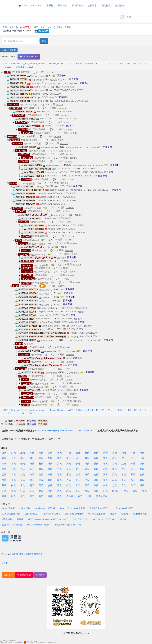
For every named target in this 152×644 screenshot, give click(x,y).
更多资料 (62, 75)
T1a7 (60, 312)
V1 (47, 94)
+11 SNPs (73, 133)
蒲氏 (69, 485)
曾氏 (41, 469)
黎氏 (115, 469)
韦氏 (59, 469)
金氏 (23, 464)
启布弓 (70, 496)
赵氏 (87, 453)
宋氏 (133, 458)
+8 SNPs (71, 387)
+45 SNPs (69, 222)
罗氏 (50, 469)
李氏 (32, 453)
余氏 (4, 464)
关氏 (96, 491)
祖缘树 (20, 519)
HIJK (129, 64)
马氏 (69, 453)
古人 (43, 27)
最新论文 (63, 6)
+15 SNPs (74, 254)
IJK (135, 64)
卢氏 (59, 464)
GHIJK (121, 64)
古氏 (23, 485)
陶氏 (96, 485)
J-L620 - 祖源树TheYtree (32, 6)
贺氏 (50, 485)
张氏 (4, 453)
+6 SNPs (75, 405)
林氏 (133, 453)
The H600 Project (80, 519)
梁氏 (32, 458)
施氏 (50, 480)
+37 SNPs (70, 154)
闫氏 (41, 480)
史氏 (96, 475)
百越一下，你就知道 (12, 525)
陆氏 (50, 464)
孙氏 (115, 453)
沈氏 (41, 475)
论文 (49, 27)
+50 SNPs (70, 355)
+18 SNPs (67, 376)
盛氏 (78, 491)
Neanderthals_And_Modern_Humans (28, 64)
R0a (64, 176)
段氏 (69, 491)
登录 (127, 17)
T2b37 (62, 340)
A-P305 (79, 64)
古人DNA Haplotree (11, 514)
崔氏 (105, 464)
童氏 (87, 475)
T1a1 (59, 201)
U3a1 (59, 351)
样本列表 (77, 6)
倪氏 (50, 496)
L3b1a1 (54, 308)
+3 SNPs (74, 397)
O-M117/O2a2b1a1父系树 (73, 508)
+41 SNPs (65, 115)
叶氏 (105, 469)
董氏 (13, 480)
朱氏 (142, 453)
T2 (55, 293)
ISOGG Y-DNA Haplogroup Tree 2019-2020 (55, 431)
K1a (57, 319)
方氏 (124, 469)
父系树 (125, 514)
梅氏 (144, 491)
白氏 (32, 475)
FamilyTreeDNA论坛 (51, 514)
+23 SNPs (73, 158)
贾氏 (78, 469)
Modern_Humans (57, 64)
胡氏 (50, 458)
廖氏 (59, 480)
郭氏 (23, 458)
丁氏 (142, 458)
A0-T (71, 64)
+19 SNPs (68, 122)
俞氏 (41, 491)
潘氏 (87, 464)
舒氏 (78, 480)
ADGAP (123, 519)
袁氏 (13, 475)
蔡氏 (115, 458)
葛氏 (41, 496)
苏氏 (32, 469)
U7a (50, 90)
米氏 (23, 496)
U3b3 (46, 79)
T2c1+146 (91, 190)
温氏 (105, 491)
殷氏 (87, 485)
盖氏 (115, 485)
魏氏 (23, 469)
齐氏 (32, 491)
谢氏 (69, 458)
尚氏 (13, 485)
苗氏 (69, 469)
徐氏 (4, 458)
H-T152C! (61, 372)
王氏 (23, 453)
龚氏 (96, 480)
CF (109, 64)
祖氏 (13, 491)
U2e (63, 390)
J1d (47, 112)
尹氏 (4, 485)
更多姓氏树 (102, 496)
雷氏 (78, 485)
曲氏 (50, 491)
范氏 (4, 475)
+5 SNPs (58, 137)
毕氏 (78, 475)
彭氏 (78, 458)
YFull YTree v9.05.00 (86, 431)
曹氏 (87, 458)
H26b (53, 329)
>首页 (5, 563)
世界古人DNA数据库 (123, 508)
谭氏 (69, 480)
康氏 (69, 475)
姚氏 (124, 464)
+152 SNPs (68, 240)
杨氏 (59, 453)
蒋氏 (133, 469)
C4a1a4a (76, 169)
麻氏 (80, 496)
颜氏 (87, 491)
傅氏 (59, 491)
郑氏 (105, 458)
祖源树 (113, 514)
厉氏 (59, 496)
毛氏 (87, 480)
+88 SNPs (62, 108)
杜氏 (41, 464)
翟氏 (4, 496)
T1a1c (60, 193)
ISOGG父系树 (8, 508)
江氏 (23, 491)
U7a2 (65, 172)
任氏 (142, 469)
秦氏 (105, 480)
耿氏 (13, 496)
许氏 (124, 458)
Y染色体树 (7, 519)
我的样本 (106, 6)
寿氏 (124, 485)
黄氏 (105, 453)
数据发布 (120, 6)
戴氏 (78, 453)
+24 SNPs (68, 129)
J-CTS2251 (19, 67)
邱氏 (133, 475)
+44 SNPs (77, 383)
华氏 (89, 496)
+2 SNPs (71, 179)
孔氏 (13, 469)
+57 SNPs (69, 161)
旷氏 (4, 491)
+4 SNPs (60, 105)
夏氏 (124, 480)
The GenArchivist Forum (38, 525)
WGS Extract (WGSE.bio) (104, 519)
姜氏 (87, 469)
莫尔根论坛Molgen (74, 514)
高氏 (41, 458)
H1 (42, 83)
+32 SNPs (50, 72)
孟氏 (32, 480)
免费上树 (14, 27)
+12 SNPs (69, 380)
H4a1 (56, 297)
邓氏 (59, 475)
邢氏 (115, 475)
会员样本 (92, 6)
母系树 (50, 6)
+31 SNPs (77, 401)
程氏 (96, 458)
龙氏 (4, 480)
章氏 (32, 496)
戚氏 (142, 485)
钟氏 (4, 469)
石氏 (133, 480)
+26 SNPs (77, 265)
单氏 (124, 475)
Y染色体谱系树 (140, 514)
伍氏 (23, 480)
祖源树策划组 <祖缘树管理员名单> (27, 554)
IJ (141, 64)
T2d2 (51, 101)
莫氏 (96, 464)
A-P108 (89, 64)
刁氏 (32, 485)
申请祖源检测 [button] (24, 575)
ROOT (5, 64)
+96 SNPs (70, 362)
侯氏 (142, 464)
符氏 (135, 491)
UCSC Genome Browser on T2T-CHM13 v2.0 (48, 519)
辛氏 (133, 485)
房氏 (142, 475)
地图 (43, 72)
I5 (55, 301)
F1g (67, 326)
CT (103, 64)
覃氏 (13, 464)
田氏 (32, 464)
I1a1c (68, 233)
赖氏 (96, 469)
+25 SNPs (69, 251)
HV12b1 (68, 165)
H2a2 (56, 186)
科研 (36, 27)
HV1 (56, 289)
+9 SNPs (61, 140)
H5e (67, 225)
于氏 (78, 464)
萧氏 (50, 453)
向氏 (105, 485)
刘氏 (13, 453)
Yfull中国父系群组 (96, 514)
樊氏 (126, 491)
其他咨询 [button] (40, 575)
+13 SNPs (70, 208)
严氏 (41, 485)
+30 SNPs (71, 236)
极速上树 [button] (8, 575)
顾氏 (142, 480)
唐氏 (59, 458)
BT (97, 64)
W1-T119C (56, 87)
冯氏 (69, 464)
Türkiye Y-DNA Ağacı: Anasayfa (67, 525)
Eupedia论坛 (31, 514)
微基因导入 (26, 27)
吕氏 (115, 464)
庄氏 (50, 475)
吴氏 (96, 453)
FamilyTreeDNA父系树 (45, 508)
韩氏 (133, 464)
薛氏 (115, 480)
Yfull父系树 (25, 508)
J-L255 (8, 67)
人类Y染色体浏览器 (99, 508)
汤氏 (59, 485)
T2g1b (61, 147)
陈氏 (41, 453)
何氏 (13, 458)
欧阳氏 (116, 491)
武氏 (23, 475)
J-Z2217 (31, 67)
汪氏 (105, 475)
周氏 (124, 453)
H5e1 (59, 197)
